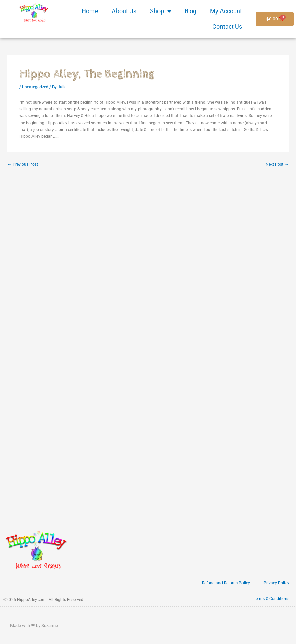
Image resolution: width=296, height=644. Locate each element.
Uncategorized (35, 87)
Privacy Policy (276, 583)
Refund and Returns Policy (226, 583)
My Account (226, 11)
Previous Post (23, 164)
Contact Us (227, 27)
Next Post (277, 164)
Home (90, 11)
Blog (191, 11)
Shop (161, 11)
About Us (124, 11)
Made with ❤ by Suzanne (34, 626)
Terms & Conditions (271, 599)
